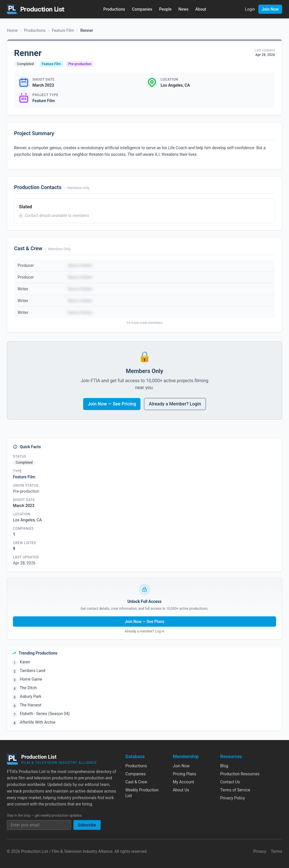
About (201, 9)
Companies (142, 9)
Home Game (31, 679)
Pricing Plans (185, 774)
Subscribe (87, 825)
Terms (277, 851)
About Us (181, 790)
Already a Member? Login (175, 404)
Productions (114, 9)
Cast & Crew (136, 782)
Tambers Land (33, 671)
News (183, 9)
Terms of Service (235, 790)
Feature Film (63, 30)
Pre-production (80, 64)
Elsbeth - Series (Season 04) (45, 714)
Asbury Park (31, 696)
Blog (224, 766)
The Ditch (28, 688)
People (165, 9)
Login (250, 9)
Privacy (260, 851)
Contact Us (230, 782)
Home (12, 30)
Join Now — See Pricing (112, 404)
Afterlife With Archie (38, 722)
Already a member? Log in (144, 631)
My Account (183, 782)
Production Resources (240, 774)
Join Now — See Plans (145, 622)
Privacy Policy (233, 798)
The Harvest (31, 705)
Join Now (270, 9)
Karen (25, 662)
